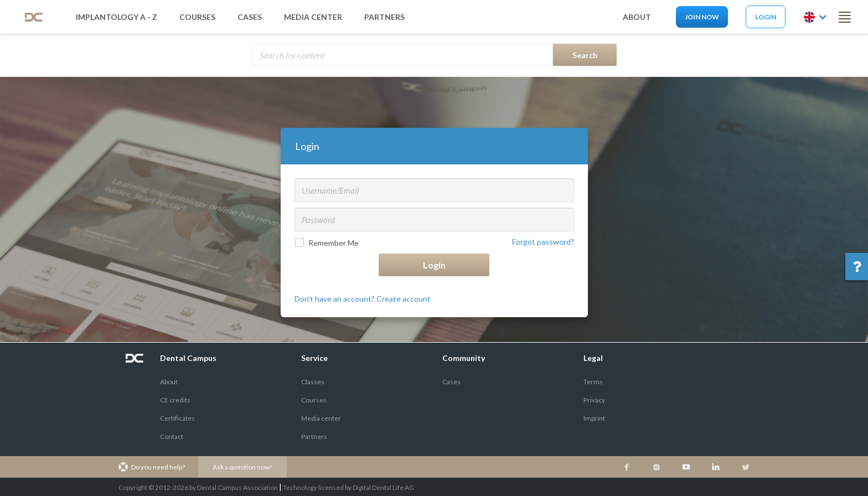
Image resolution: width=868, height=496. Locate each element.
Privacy (594, 400)
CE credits (175, 400)
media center (313, 17)
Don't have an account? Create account (363, 299)
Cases (250, 17)
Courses (197, 17)
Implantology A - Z (117, 17)
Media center (321, 418)
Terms (593, 382)
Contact (172, 436)
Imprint (594, 418)
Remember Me (328, 243)
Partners (314, 436)
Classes (313, 382)
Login (766, 17)
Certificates (177, 418)
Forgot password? (543, 242)
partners (384, 17)
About (169, 382)
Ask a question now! (242, 467)
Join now (702, 17)
